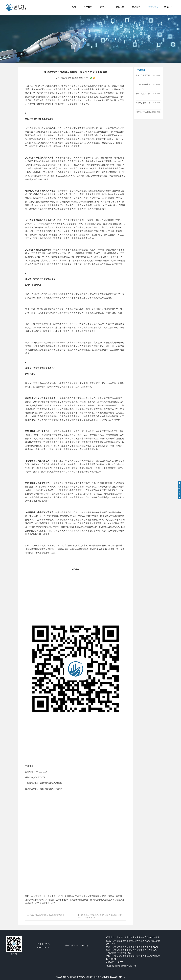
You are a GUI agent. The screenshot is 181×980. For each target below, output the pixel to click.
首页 (74, 7)
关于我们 (88, 7)
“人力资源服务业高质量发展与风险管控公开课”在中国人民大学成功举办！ (144, 85)
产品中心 (104, 7)
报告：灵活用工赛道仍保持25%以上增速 (144, 75)
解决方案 (120, 7)
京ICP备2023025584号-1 (113, 977)
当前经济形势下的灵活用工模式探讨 (144, 103)
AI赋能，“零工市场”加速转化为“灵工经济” (144, 112)
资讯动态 (152, 7)
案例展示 (136, 7)
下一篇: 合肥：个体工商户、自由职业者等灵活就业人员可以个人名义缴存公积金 (100, 916)
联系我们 (168, 7)
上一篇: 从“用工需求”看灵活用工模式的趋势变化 (46, 915)
